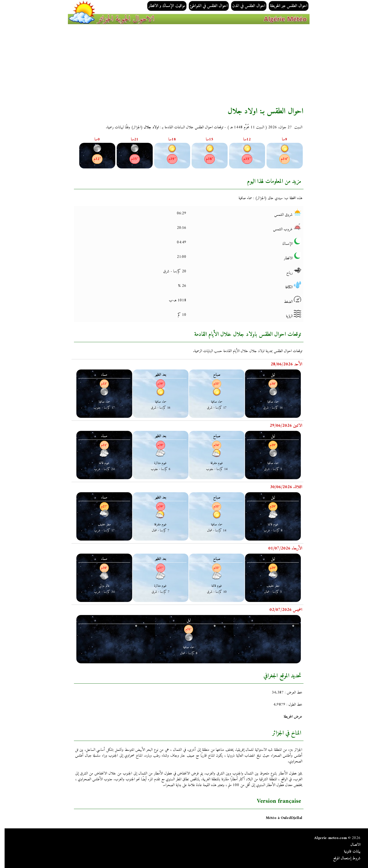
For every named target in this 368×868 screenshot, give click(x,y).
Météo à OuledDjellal (279, 818)
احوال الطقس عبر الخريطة (284, 6)
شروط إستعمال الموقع (342, 858)
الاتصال (351, 845)
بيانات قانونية (348, 852)
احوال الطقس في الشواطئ (204, 6)
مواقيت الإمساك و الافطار (162, 6)
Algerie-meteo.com (326, 838)
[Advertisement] (154, 65)
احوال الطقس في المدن (244, 6)
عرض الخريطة (288, 717)
